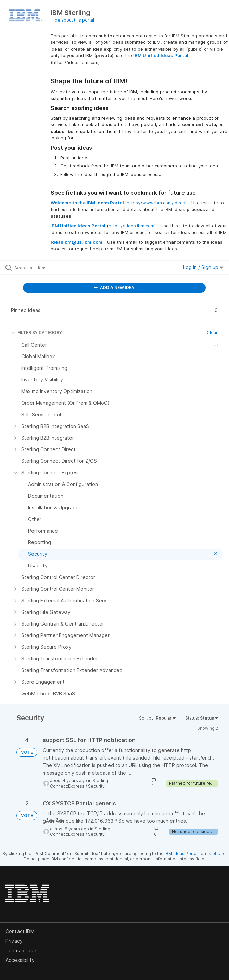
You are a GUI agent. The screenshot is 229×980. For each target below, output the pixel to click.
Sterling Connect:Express (79, 783)
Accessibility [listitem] (20, 960)
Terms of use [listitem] (21, 950)
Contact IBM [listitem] (20, 931)
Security (96, 786)
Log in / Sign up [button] (203, 267)
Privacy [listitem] (14, 941)
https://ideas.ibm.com (131, 226)
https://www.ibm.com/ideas (156, 203)
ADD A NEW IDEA (114, 288)
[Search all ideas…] (53, 268)
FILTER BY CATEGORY (36, 332)
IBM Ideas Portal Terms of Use (195, 853)
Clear (212, 332)
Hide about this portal (72, 20)
